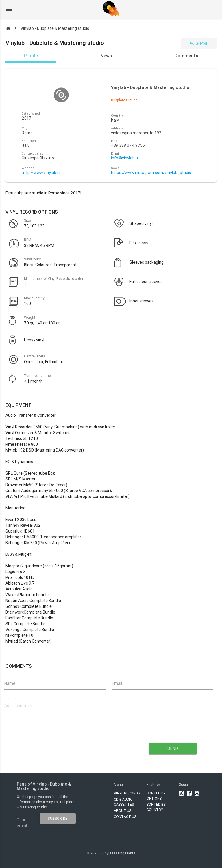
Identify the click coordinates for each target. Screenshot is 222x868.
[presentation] (65, 746)
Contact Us (125, 817)
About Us (123, 811)
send (173, 748)
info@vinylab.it (125, 158)
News (106, 56)
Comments (186, 56)
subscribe (58, 818)
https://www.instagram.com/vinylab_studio (151, 173)
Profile (31, 56)
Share (199, 43)
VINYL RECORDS (127, 793)
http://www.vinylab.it (41, 173)
